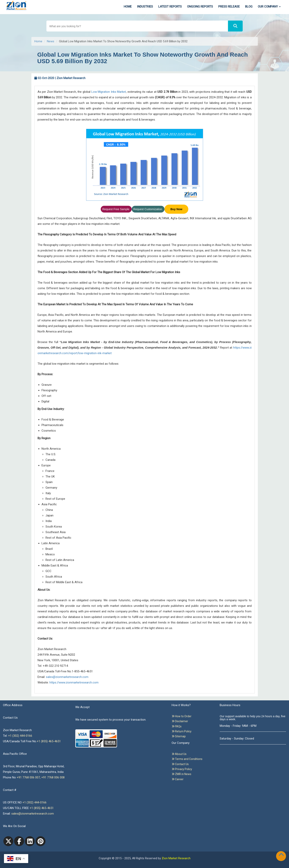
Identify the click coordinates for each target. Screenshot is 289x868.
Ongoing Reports (200, 7)
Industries (145, 7)
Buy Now (176, 209)
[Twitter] (8, 841)
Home (128, 7)
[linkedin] (30, 841)
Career (178, 779)
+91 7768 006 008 (53, 777)
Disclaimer (180, 721)
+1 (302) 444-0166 (20, 736)
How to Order (182, 716)
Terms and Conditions (187, 759)
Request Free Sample (116, 209)
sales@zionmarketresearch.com (67, 677)
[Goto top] (282, 855)
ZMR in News (181, 774)
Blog (249, 7)
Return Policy (182, 731)
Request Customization (148, 209)
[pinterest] (41, 841)
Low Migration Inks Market (109, 92)
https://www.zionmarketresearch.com (74, 682)
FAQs (177, 726)
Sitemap (179, 736)
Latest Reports (170, 7)
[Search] (235, 26)
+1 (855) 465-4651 (49, 741)
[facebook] (19, 841)
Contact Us (180, 764)
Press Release (229, 7)
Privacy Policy (182, 769)
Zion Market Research (176, 858)
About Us (179, 754)
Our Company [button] (269, 7)
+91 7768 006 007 (28, 777)
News (51, 41)
